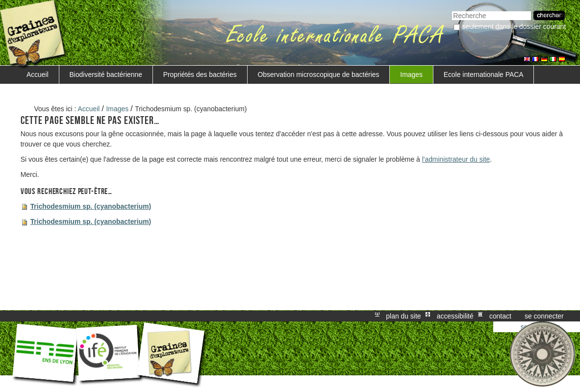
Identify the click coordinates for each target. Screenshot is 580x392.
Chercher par (452, 10)
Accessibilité (455, 316)
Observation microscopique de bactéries (318, 74)
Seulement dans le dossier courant (514, 26)
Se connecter (544, 316)
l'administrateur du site (456, 159)
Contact (500, 316)
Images (411, 74)
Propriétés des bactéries (200, 74)
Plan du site (403, 316)
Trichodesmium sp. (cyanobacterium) (91, 206)
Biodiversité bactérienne (106, 74)
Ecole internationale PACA (484, 74)
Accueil (38, 74)
